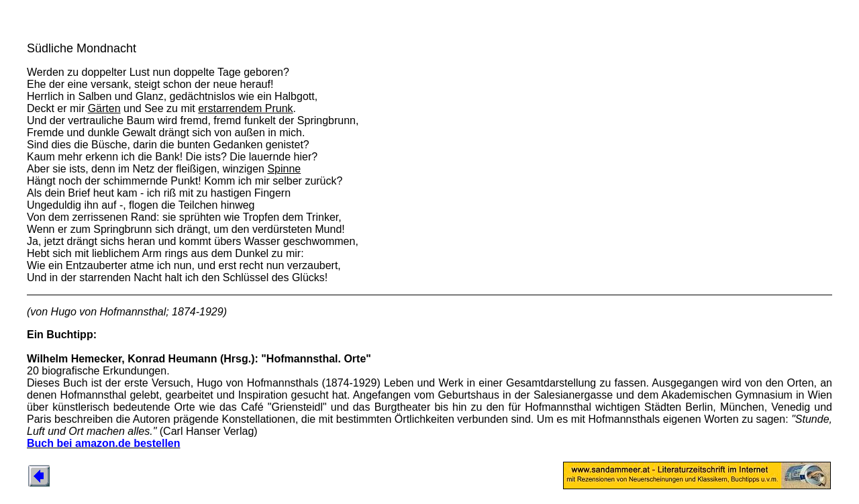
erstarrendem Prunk (245, 108)
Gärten (104, 108)
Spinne (284, 169)
